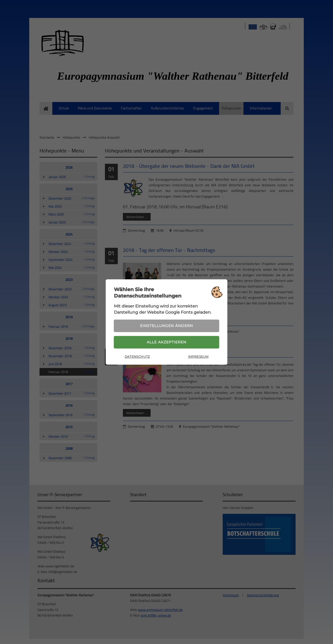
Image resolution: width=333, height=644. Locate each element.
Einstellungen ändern (166, 326)
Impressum (198, 357)
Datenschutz (137, 357)
